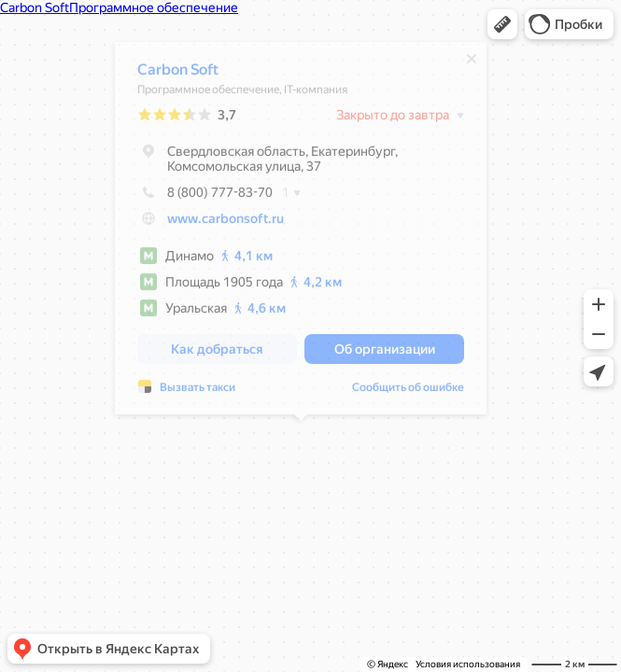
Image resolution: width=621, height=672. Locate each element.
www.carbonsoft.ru (226, 223)
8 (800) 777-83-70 (205, 197)
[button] (502, 24)
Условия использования (468, 664)
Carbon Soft (178, 74)
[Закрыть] (472, 63)
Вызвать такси (198, 392)
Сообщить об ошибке (408, 392)
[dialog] (301, 233)
